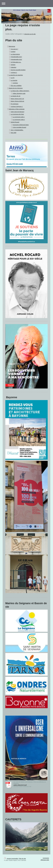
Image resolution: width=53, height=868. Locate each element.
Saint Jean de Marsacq (17, 112)
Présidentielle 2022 (16, 59)
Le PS (13, 78)
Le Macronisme (15, 54)
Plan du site (22, 858)
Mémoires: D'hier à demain (17, 109)
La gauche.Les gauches (16, 75)
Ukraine (13, 65)
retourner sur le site (30, 34)
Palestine (13, 67)
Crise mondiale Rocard (19, 127)
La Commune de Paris (17, 114)
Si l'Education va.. (16, 62)
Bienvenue (12, 46)
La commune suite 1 (19, 117)
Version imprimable (11, 858)
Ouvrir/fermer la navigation (26, 4)
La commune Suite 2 (19, 120)
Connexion (46, 858)
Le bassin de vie (16, 96)
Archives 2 (14, 72)
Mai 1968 (13, 133)
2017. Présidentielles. (17, 130)
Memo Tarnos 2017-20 (17, 99)
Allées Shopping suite (19, 93)
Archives (15, 83)
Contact (13, 52)
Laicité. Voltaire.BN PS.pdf (20, 785)
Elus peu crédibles (16, 86)
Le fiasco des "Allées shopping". (20, 91)
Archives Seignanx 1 (17, 106)
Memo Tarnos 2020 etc (17, 101)
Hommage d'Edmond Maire (21, 125)
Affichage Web (45, 860)
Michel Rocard (15, 122)
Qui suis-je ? (14, 49)
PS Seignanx (15, 104)
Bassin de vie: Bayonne (16, 88)
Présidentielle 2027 (16, 57)
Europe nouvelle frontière (18, 70)
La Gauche (14, 80)
